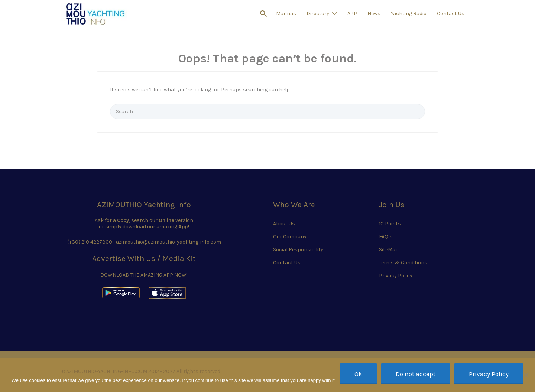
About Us (284, 224)
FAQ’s (386, 237)
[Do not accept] (526, 375)
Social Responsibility (298, 250)
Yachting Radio (409, 14)
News (374, 14)
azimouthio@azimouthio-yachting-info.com (168, 242)
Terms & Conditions (403, 263)
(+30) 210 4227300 (90, 242)
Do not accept (416, 374)
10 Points (390, 224)
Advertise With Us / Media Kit (144, 258)
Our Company (290, 237)
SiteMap (389, 250)
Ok (358, 374)
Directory (318, 14)
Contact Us (451, 14)
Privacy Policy (396, 276)
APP (352, 14)
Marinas (286, 14)
